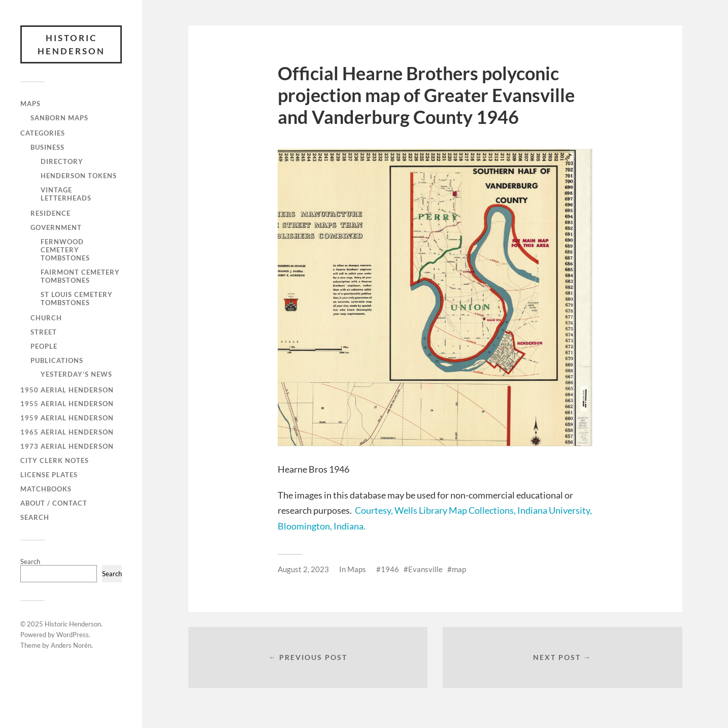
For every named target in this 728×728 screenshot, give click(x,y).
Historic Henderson (71, 44)
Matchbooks (46, 489)
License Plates (49, 475)
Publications (57, 360)
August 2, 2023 (303, 569)
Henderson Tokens (79, 176)
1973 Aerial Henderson (67, 446)
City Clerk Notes (55, 460)
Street (44, 332)
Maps (30, 104)
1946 (390, 569)
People (44, 346)
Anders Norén (71, 645)
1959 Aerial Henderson (67, 418)
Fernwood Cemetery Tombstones (65, 250)
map (459, 569)
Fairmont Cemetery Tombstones (80, 276)
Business (47, 147)
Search (35, 517)
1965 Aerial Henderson (67, 432)
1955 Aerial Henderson (67, 404)
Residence (51, 213)
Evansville (425, 569)
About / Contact (54, 503)
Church (46, 318)
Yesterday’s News (76, 374)
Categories (43, 133)
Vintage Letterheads (66, 194)
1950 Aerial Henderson (67, 390)
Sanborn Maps (59, 118)
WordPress (73, 635)
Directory (62, 161)
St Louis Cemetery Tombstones (77, 299)
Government (56, 227)
